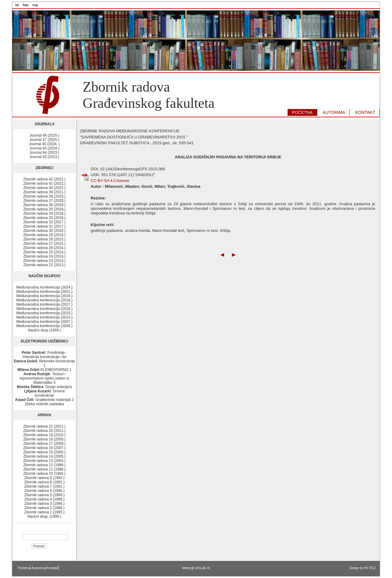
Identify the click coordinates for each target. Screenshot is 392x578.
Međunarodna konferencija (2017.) (44, 304)
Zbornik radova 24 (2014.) (44, 256)
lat (17, 5)
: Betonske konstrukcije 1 (44, 363)
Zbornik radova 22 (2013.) (44, 265)
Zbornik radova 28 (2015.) (44, 239)
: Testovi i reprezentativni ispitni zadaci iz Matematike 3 (45, 378)
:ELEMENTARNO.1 (44, 370)
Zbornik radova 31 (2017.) (44, 226)
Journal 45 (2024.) (44, 148)
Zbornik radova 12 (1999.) (44, 465)
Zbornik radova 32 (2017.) (44, 222)
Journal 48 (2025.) (44, 135)
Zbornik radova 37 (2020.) (44, 201)
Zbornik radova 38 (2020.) (44, 196)
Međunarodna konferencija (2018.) (44, 300)
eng (35, 5)
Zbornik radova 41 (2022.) (44, 183)
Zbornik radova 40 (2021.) (44, 188)
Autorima (39, 568)
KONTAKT (365, 112)
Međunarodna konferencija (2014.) (44, 317)
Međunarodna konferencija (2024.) (44, 287)
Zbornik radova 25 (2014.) (44, 252)
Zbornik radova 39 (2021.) (44, 192)
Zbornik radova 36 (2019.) (44, 205)
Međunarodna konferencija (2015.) (44, 313)
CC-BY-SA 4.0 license (110, 181)
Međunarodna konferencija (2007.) (44, 322)
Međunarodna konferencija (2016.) (44, 309)
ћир (25, 5)
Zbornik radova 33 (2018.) (44, 218)
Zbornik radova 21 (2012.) (44, 426)
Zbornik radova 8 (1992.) (44, 482)
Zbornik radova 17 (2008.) (44, 444)
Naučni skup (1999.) (44, 330)
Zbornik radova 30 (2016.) (44, 231)
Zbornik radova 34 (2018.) (44, 213)
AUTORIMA (334, 112)
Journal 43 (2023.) (44, 157)
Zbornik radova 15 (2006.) (44, 452)
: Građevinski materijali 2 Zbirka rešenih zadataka (44, 402)
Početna (24, 568)
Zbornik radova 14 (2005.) (44, 456)
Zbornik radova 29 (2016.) (44, 235)
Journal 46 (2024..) (45, 144)
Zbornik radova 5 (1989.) (44, 495)
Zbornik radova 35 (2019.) (44, 209)
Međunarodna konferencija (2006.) (44, 326)
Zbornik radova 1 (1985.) (44, 512)
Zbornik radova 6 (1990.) (44, 491)
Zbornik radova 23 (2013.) (44, 261)
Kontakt (53, 568)
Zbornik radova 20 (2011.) (44, 431)
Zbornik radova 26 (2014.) (44, 248)
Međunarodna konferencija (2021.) (44, 292)
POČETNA (302, 112)
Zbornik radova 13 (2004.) (44, 461)
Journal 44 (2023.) (44, 153)
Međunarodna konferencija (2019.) (44, 296)
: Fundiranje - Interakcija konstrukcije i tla (44, 355)
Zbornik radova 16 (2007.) (44, 448)
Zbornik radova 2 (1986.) (44, 508)
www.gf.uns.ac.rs (196, 568)
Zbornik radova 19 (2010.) (44, 435)
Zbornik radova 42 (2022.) (44, 179)
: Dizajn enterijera (44, 387)
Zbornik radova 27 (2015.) (44, 244)
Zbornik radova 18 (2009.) (44, 439)
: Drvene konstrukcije (44, 393)
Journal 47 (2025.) (44, 140)
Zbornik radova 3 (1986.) (44, 504)
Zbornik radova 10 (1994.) (44, 474)
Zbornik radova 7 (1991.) (44, 486)
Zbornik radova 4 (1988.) (44, 499)
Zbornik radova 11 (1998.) (44, 469)
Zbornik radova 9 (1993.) (44, 478)
